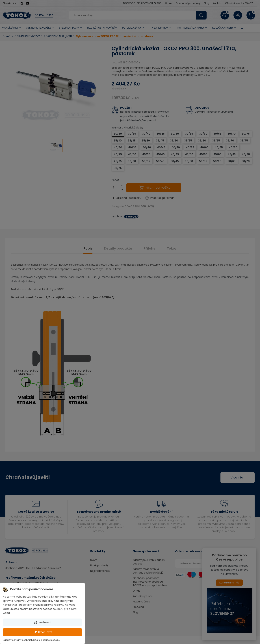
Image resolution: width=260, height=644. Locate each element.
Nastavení (42, 622)
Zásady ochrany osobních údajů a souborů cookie (31, 640)
